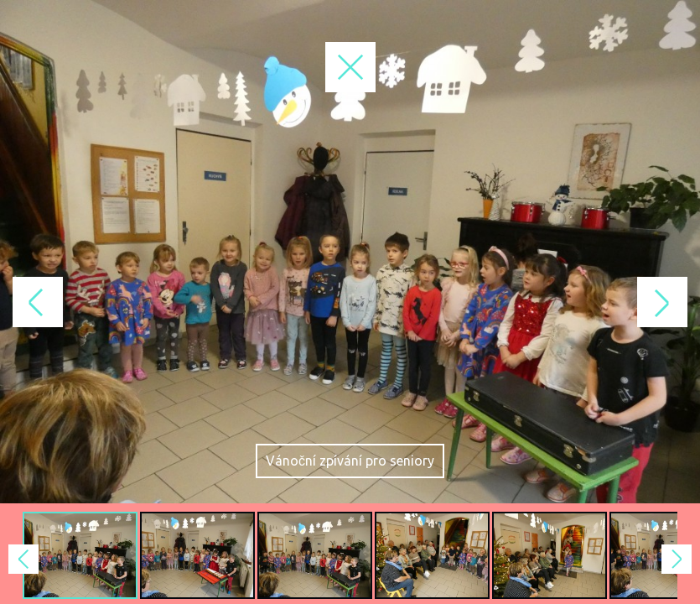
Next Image (526, 302)
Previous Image (175, 302)
